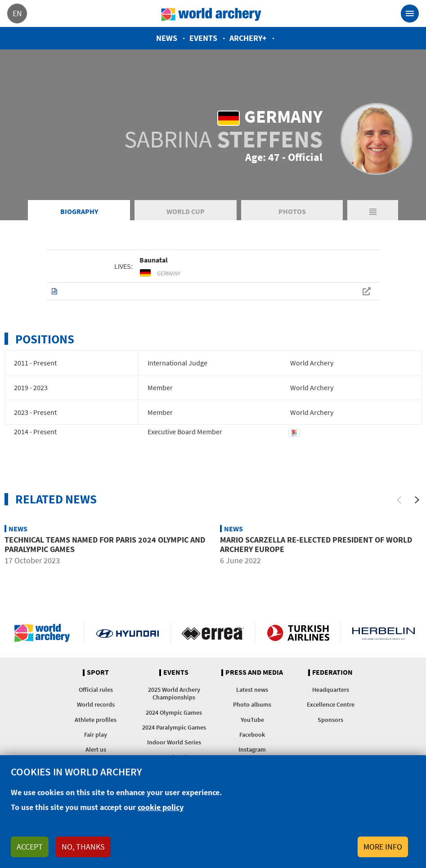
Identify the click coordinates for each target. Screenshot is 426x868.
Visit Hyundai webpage (128, 633)
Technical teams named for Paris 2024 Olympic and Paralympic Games (105, 545)
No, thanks (83, 847)
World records (96, 704)
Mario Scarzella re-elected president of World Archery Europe (316, 545)
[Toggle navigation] (410, 13)
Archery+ (248, 38)
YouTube (252, 720)
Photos (292, 211)
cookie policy (161, 807)
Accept (30, 847)
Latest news (252, 690)
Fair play (96, 734)
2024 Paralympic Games (174, 727)
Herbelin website (383, 633)
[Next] (417, 500)
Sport (98, 672)
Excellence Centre (331, 704)
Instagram (252, 749)
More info (383, 847)
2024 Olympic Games (174, 712)
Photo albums (252, 704)
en (17, 13)
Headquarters (331, 690)
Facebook (252, 734)
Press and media (254, 672)
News (167, 38)
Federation (332, 672)
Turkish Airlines (298, 633)
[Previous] (399, 500)
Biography (79, 211)
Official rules (96, 690)
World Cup (186, 211)
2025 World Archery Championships (174, 693)
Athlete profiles (96, 720)
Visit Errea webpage (213, 633)
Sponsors (330, 720)
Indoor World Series (174, 742)
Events (203, 38)
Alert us (96, 749)
